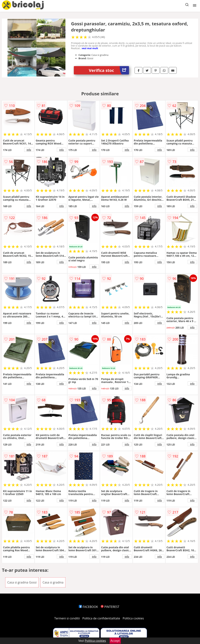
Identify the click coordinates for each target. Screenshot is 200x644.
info (29, 150)
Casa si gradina (53, 582)
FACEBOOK (88, 607)
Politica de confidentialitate (101, 618)
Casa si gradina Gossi (22, 582)
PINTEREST (110, 607)
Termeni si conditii (67, 618)
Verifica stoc (109, 70)
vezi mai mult (90, 48)
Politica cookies (133, 618)
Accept (115, 641)
